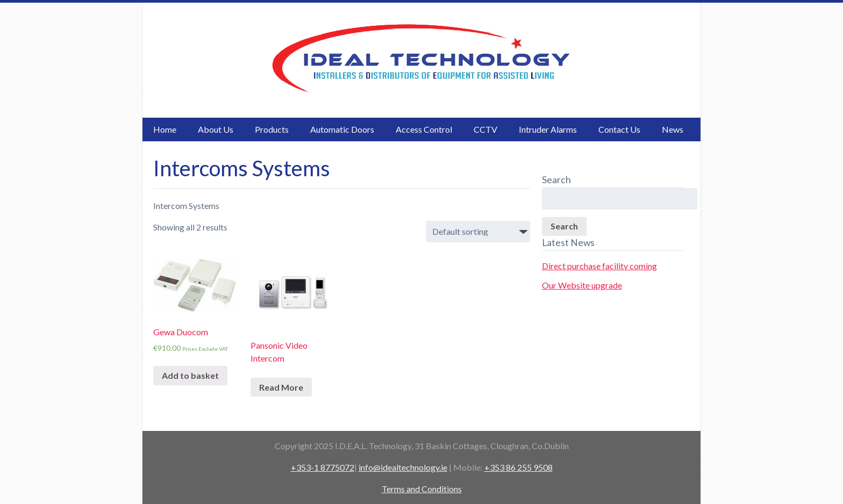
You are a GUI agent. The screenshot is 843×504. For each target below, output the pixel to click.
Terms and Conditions (422, 489)
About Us (216, 129)
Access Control (424, 129)
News (673, 129)
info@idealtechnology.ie (403, 467)
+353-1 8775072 (323, 467)
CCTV (485, 129)
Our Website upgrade (582, 285)
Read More (281, 387)
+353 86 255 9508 (519, 467)
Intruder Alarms (548, 129)
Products (272, 129)
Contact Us (619, 129)
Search (564, 226)
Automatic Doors (342, 129)
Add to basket (190, 375)
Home (165, 129)
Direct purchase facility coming (599, 266)
